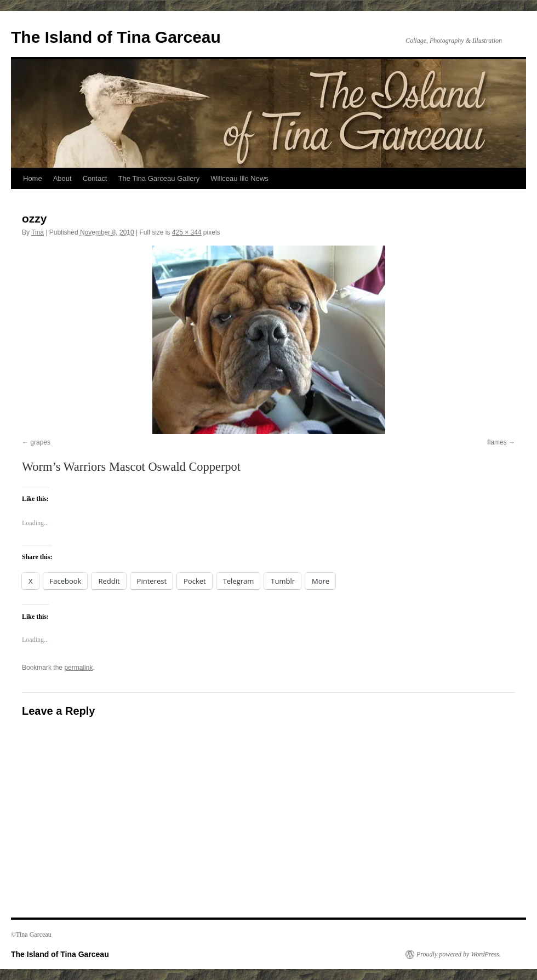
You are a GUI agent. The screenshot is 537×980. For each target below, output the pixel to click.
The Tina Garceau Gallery (159, 178)
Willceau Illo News (239, 178)
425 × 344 (187, 232)
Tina (38, 232)
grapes (40, 442)
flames (497, 442)
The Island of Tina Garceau (116, 37)
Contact (95, 178)
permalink (78, 668)
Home (33, 178)
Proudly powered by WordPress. (459, 954)
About (62, 178)
